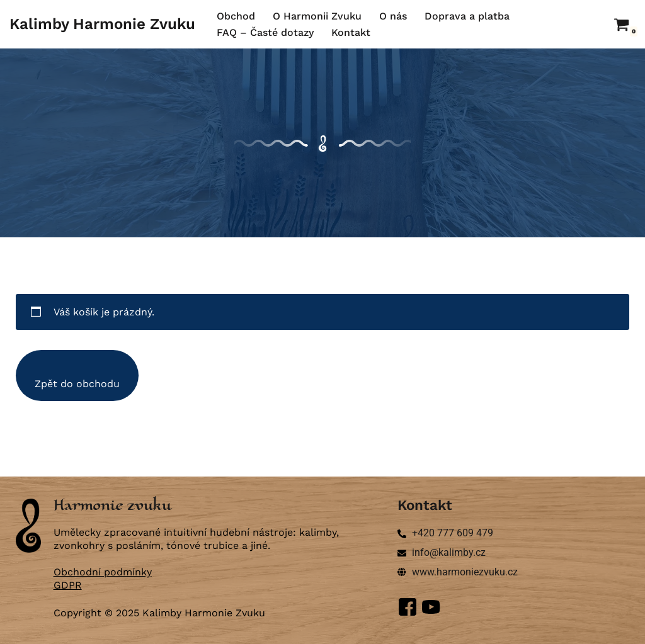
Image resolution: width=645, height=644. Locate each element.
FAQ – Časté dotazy (265, 32)
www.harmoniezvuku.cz (465, 572)
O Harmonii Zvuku (317, 16)
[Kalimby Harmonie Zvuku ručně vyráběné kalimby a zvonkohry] (102, 24)
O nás (393, 16)
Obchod (236, 16)
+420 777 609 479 (453, 533)
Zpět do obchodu (77, 384)
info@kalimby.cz (449, 552)
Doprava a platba (467, 16)
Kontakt (351, 32)
